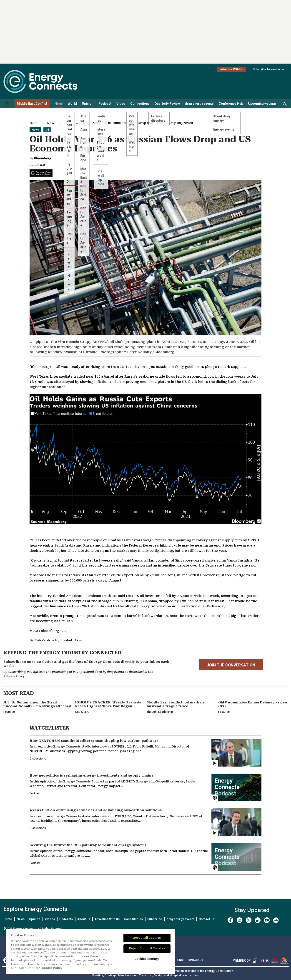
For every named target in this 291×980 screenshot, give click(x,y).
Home (35, 123)
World (72, 104)
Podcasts (66, 919)
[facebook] (230, 920)
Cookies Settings (147, 959)
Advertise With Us (231, 69)
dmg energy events (199, 104)
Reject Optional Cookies (147, 948)
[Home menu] (7, 104)
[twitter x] (249, 920)
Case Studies (133, 919)
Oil (66, 123)
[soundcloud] (276, 920)
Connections (140, 104)
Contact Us (206, 919)
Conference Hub (231, 104)
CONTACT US (195, 960)
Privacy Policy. (14, 676)
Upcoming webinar (262, 104)
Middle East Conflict (32, 104)
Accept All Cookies (147, 938)
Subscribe (155, 919)
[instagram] (240, 920)
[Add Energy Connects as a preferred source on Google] (41, 173)
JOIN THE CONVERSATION (231, 665)
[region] (91, 951)
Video (121, 104)
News (59, 104)
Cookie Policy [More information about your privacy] (52, 968)
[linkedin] (258, 920)
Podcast (105, 104)
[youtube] (267, 920)
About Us (84, 919)
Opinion (88, 104)
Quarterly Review (167, 104)
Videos (50, 919)
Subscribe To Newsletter (269, 69)
